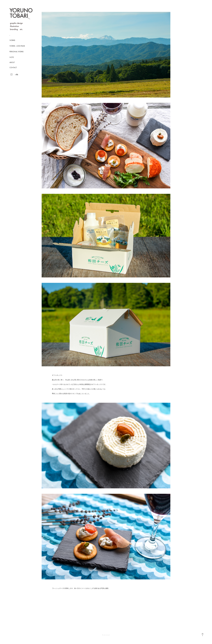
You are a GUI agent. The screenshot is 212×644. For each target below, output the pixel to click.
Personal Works (16, 52)
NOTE (12, 57)
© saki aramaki (106, 635)
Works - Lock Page (17, 46)
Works (12, 40)
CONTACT (13, 68)
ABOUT (12, 62)
